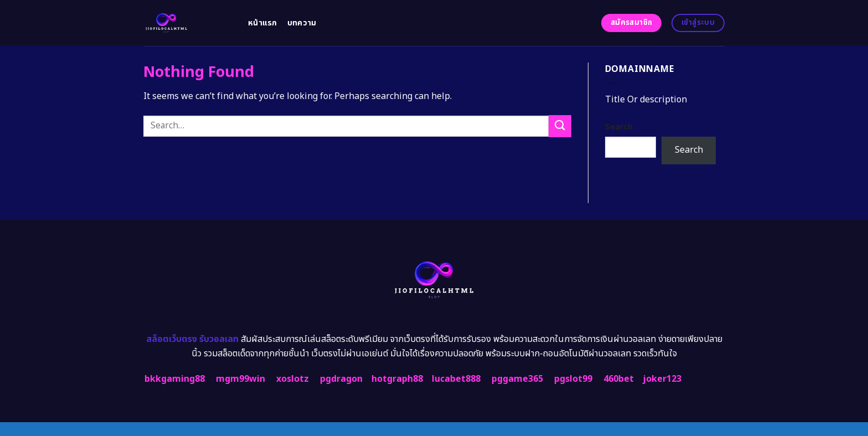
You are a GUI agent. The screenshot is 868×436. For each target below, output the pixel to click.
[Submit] (560, 126)
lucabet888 (456, 379)
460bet (619, 379)
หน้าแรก (263, 23)
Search (619, 127)
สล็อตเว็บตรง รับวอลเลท (192, 339)
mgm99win (241, 379)
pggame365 (517, 379)
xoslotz (293, 379)
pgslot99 (573, 379)
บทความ (302, 23)
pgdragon (341, 379)
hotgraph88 (397, 379)
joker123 (662, 379)
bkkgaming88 (175, 379)
